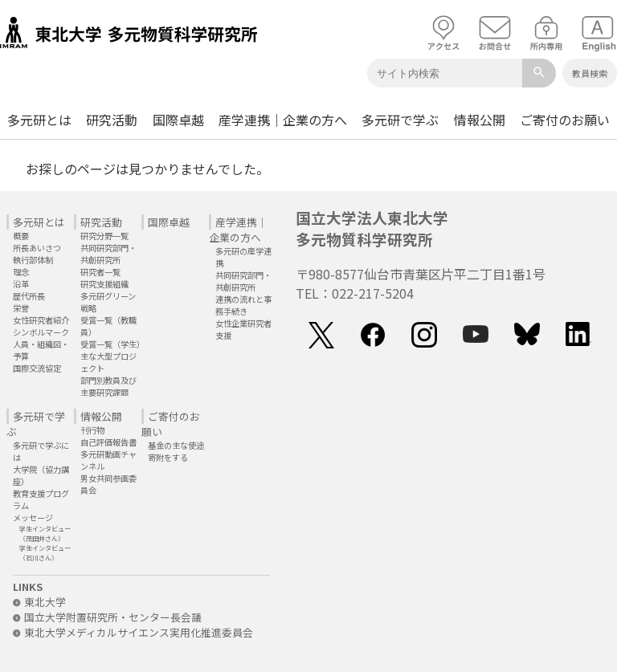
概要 (21, 236)
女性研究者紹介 (41, 320)
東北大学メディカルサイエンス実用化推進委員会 (133, 632)
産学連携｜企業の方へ (283, 120)
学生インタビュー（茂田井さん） (45, 533)
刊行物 (92, 430)
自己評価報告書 (108, 442)
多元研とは (39, 120)
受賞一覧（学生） (112, 344)
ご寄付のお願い (565, 120)
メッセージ (33, 517)
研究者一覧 (100, 272)
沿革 (21, 284)
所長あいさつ (37, 248)
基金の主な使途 (176, 445)
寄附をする (168, 457)
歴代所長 (29, 296)
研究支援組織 (104, 284)
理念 (21, 272)
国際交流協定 (37, 368)
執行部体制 (33, 260)
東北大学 (39, 602)
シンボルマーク (41, 332)
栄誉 (21, 308)
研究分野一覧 (104, 236)
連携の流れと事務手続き (243, 305)
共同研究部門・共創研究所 (108, 254)
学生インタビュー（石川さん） (45, 552)
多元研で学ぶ (400, 120)
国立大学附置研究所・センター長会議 (107, 617)
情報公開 (480, 120)
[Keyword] (445, 73)
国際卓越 (178, 120)
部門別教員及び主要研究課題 (108, 386)
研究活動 (112, 120)
